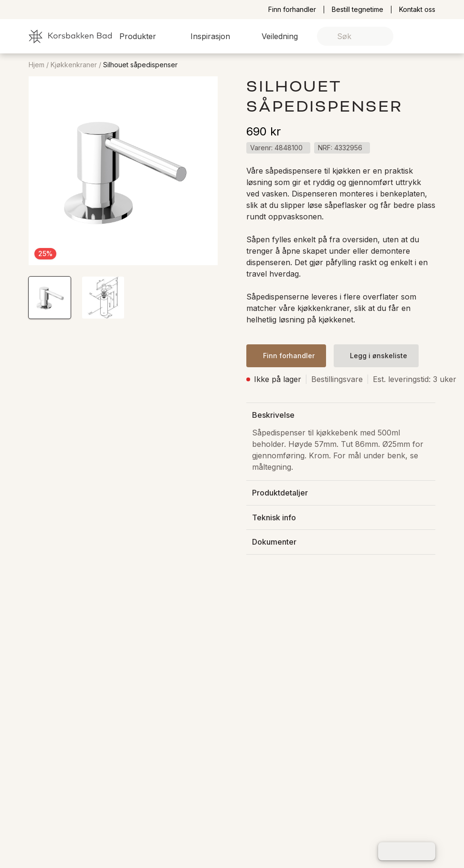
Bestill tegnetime (358, 10)
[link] (413, 36)
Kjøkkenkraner (74, 65)
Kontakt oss (417, 10)
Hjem (37, 65)
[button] (143, 36)
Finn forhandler (292, 10)
